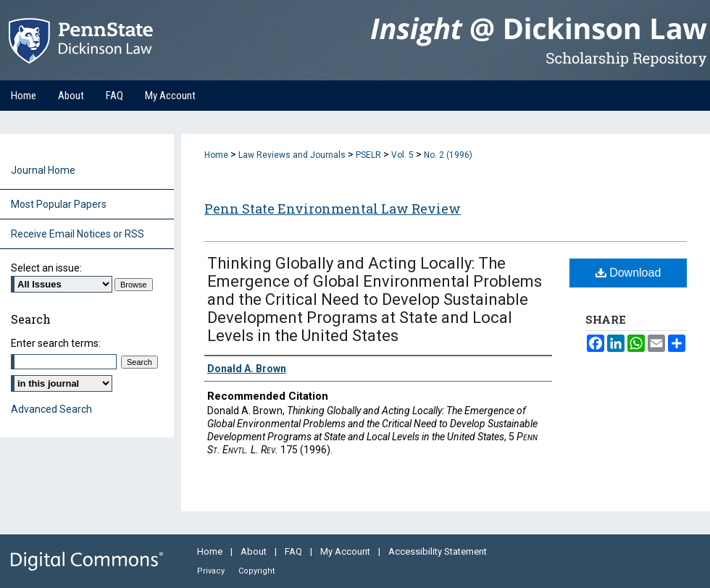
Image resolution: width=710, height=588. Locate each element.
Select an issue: (46, 268)
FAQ (295, 551)
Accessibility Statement (438, 551)
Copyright (256, 571)
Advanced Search (51, 409)
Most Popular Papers (59, 204)
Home (216, 155)
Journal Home (43, 170)
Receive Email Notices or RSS (78, 234)
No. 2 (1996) (448, 155)
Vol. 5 (402, 155)
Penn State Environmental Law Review (333, 209)
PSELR (368, 155)
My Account (346, 551)
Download (628, 273)
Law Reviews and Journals (292, 155)
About (255, 551)
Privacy (212, 571)
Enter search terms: (56, 343)
